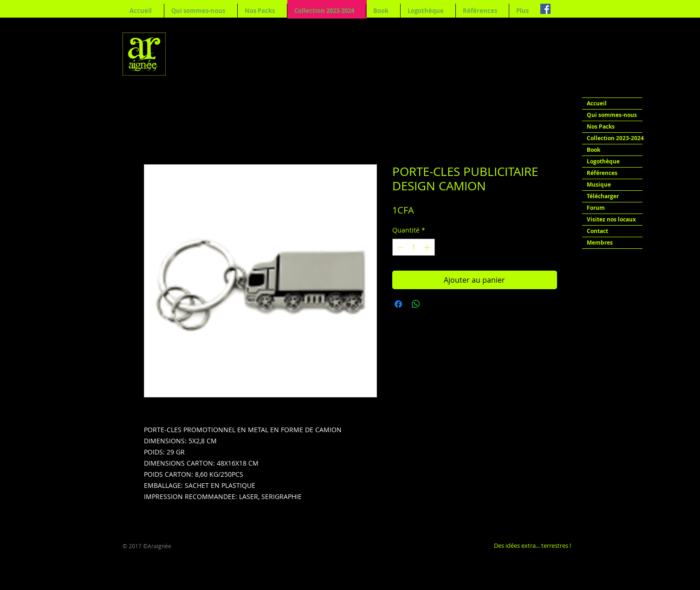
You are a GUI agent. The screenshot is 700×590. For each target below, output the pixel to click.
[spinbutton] (414, 247)
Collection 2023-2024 (615, 138)
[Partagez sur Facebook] (398, 304)
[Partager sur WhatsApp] (416, 304)
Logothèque (603, 161)
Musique (599, 185)
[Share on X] (434, 304)
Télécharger (603, 196)
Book (593, 150)
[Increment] (428, 247)
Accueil (597, 103)
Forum (596, 208)
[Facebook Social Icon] (545, 9)
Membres (600, 243)
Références (602, 173)
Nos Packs (601, 126)
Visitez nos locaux (611, 219)
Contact (597, 231)
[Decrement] (399, 247)
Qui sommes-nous (612, 115)
